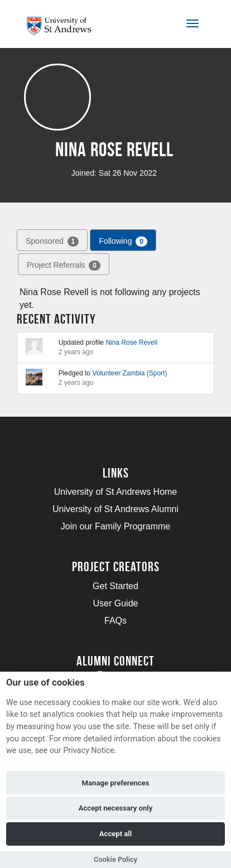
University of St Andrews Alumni (116, 509)
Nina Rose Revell (131, 343)
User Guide (116, 603)
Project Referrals (64, 266)
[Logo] (63, 26)
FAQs (116, 621)
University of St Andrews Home (116, 492)
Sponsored (52, 242)
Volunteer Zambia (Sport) (129, 373)
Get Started (116, 586)
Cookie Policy (116, 859)
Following (123, 242)
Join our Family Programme (116, 526)
